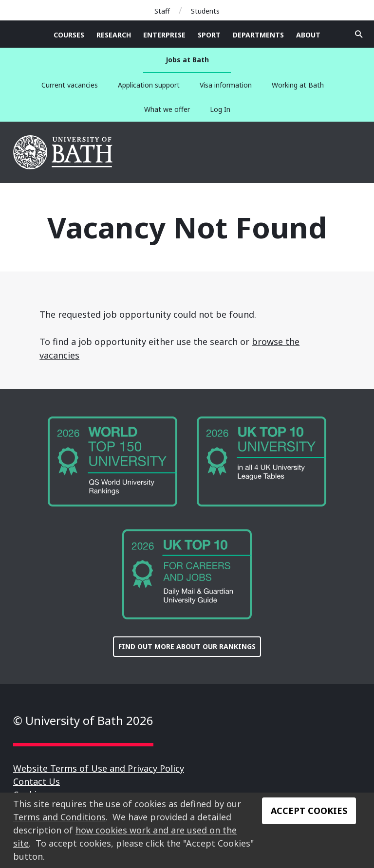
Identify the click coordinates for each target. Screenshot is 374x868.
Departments (258, 35)
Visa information (226, 85)
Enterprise (164, 35)
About (308, 35)
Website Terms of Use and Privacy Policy (99, 768)
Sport (209, 35)
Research (114, 35)
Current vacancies (70, 85)
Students (205, 11)
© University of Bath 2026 (83, 720)
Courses (69, 35)
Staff (162, 11)
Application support (149, 85)
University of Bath (64, 152)
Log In (220, 109)
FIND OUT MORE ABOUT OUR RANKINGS (187, 646)
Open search (359, 34)
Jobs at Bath (187, 60)
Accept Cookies (309, 811)
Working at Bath (298, 85)
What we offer (167, 109)
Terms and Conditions (59, 817)
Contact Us (37, 781)
